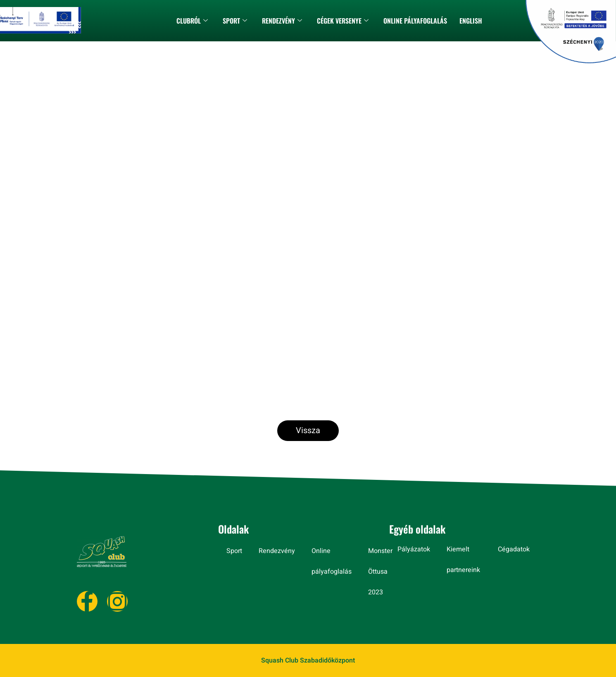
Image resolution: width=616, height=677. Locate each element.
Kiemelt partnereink (463, 560)
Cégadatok (514, 549)
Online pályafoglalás (415, 21)
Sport (235, 21)
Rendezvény (282, 21)
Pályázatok (414, 549)
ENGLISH (471, 21)
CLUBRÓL (192, 21)
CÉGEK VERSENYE (343, 21)
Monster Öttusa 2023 (380, 572)
